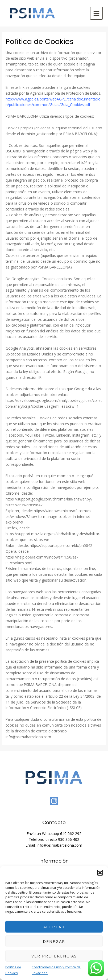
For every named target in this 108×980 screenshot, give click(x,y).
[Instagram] (54, 801)
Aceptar (54, 927)
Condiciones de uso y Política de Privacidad (56, 970)
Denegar (54, 941)
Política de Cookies (13, 970)
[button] (100, 873)
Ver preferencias (54, 956)
